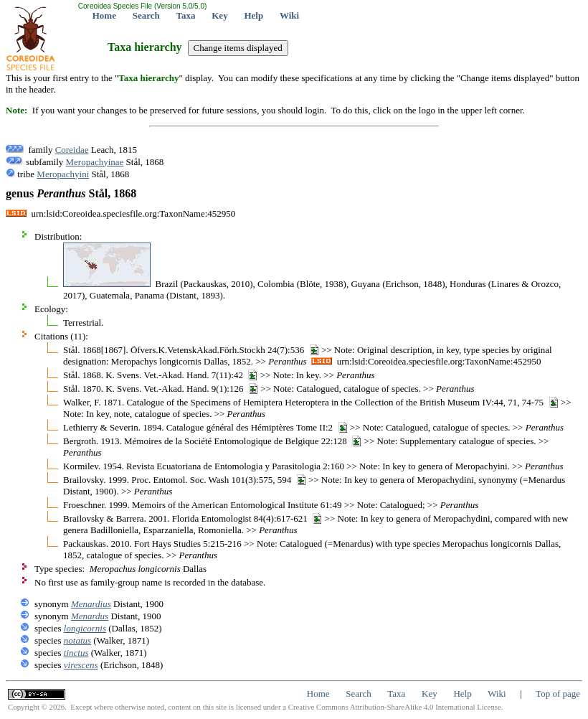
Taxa (186, 15)
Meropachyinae (95, 162)
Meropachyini (63, 174)
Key (219, 15)
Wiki (289, 15)
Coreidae (72, 150)
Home (104, 15)
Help (253, 15)
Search (146, 15)
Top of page (558, 694)
